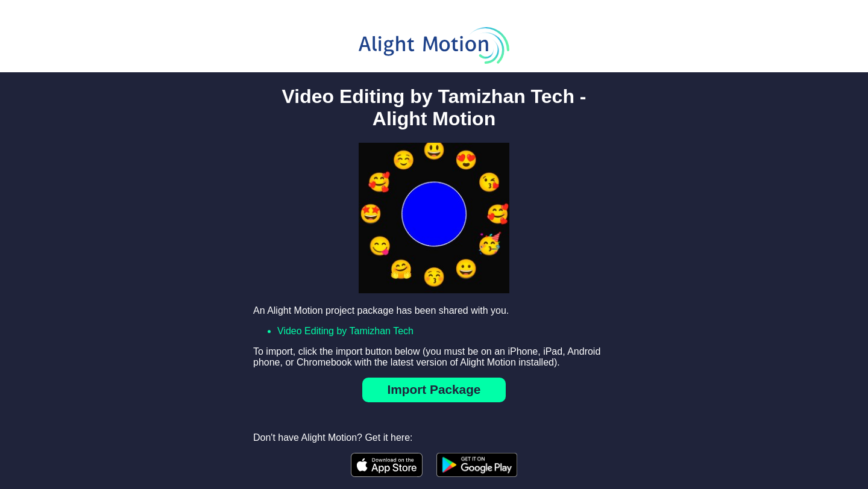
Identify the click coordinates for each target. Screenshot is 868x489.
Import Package (434, 389)
